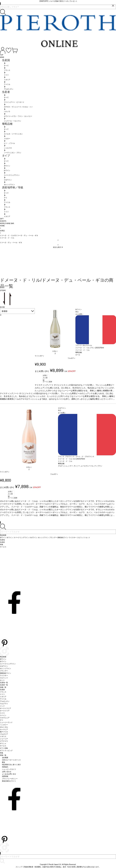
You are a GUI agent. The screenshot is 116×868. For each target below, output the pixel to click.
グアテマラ (4, 741)
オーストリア (5, 711)
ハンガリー (4, 725)
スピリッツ (4, 678)
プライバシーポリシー (10, 779)
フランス (3, 692)
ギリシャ (3, 743)
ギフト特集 (4, 748)
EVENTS (3, 221)
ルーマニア (4, 729)
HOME (2, 226)
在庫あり (55, 351)
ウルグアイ (4, 704)
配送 (4, 762)
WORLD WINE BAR (7, 223)
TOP (2, 55)
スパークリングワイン (8, 664)
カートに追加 (47, 382)
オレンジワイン (5, 668)
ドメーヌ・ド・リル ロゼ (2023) (69, 459)
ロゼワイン (4, 666)
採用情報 (5, 776)
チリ (2, 720)
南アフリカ (4, 732)
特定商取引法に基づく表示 (11, 765)
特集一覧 (3, 755)
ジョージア (4, 739)
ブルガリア (4, 734)
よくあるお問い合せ (9, 774)
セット (2, 680)
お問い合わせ (7, 772)
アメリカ (3, 699)
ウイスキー (4, 676)
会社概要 (5, 758)
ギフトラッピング (6, 751)
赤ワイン (3, 659)
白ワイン (3, 661)
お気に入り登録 (45, 377)
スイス (2, 713)
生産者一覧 (4, 685)
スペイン (3, 715)
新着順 (5, 311)
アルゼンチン (5, 701)
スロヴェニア (5, 718)
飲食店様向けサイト (9, 781)
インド (2, 706)
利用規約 (5, 767)
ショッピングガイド (9, 769)
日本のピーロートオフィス (11, 760)
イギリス (3, 736)
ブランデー (4, 671)
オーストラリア (5, 708)
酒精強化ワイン (5, 673)
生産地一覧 (4, 683)
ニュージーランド (6, 722)
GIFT (2, 219)
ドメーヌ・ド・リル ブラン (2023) (87, 348)
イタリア (3, 697)
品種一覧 (3, 687)
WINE (2, 57)
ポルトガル (4, 727)
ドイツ (2, 694)
